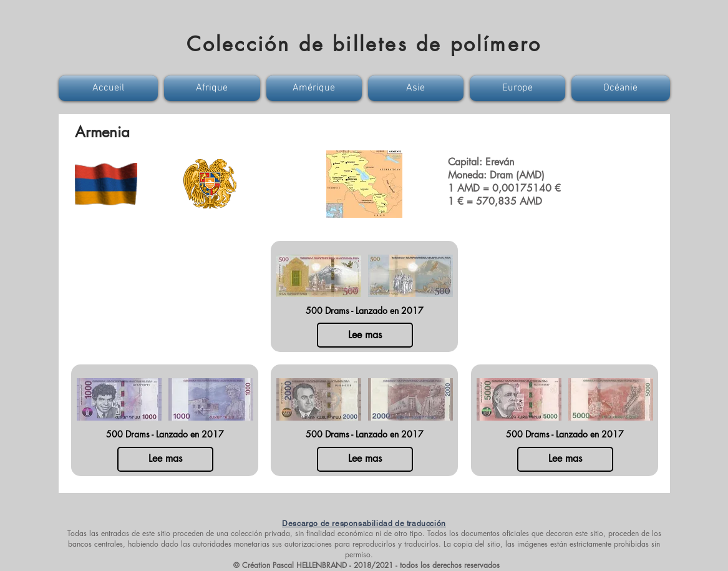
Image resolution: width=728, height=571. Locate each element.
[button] (110, 88)
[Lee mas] (365, 335)
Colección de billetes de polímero (364, 44)
